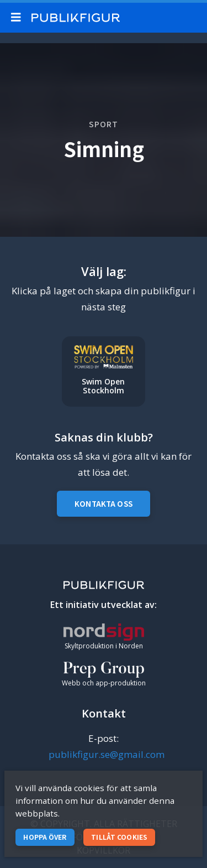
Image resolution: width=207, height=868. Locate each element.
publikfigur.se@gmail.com (107, 754)
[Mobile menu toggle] (18, 18)
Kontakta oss (104, 504)
